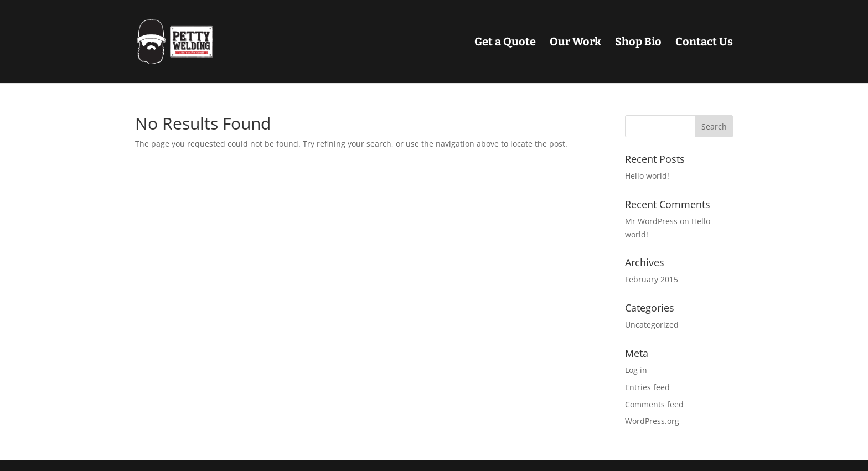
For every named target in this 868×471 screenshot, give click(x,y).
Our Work (575, 43)
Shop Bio (638, 43)
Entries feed (647, 387)
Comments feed (654, 404)
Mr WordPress (651, 221)
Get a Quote (505, 43)
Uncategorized (652, 325)
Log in (636, 370)
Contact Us (704, 43)
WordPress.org (652, 421)
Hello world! (647, 176)
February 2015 (652, 279)
